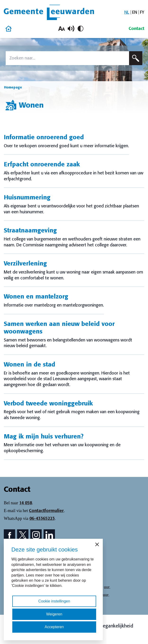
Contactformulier (46, 511)
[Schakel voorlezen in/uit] (71, 29)
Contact (136, 29)
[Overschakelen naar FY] (142, 12)
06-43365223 (42, 518)
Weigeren (54, 614)
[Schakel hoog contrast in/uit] (81, 29)
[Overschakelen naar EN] (135, 12)
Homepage (13, 87)
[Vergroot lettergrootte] (62, 29)
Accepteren (54, 627)
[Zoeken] (136, 58)
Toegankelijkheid (116, 626)
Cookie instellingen (54, 601)
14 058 (26, 503)
